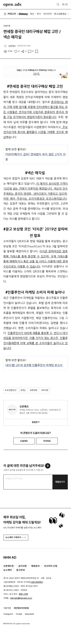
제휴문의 (35, 566)
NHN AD (10, 557)
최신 (32, 14)
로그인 (65, 4)
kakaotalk (29, 614)
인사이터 (48, 14)
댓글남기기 (60, 482)
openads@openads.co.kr (21, 598)
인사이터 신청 (51, 566)
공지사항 (23, 566)
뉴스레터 (8, 570)
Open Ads (12, 5)
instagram (8, 614)
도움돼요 (24, 441)
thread (19, 614)
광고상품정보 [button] (60, 14)
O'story (23, 14)
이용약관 (7, 608)
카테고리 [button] (10, 14)
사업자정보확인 (37, 582)
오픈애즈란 (9, 566)
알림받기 (36, 422)
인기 (39, 14)
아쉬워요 (47, 441)
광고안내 (20, 570)
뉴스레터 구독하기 (16, 537)
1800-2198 (23, 594)
